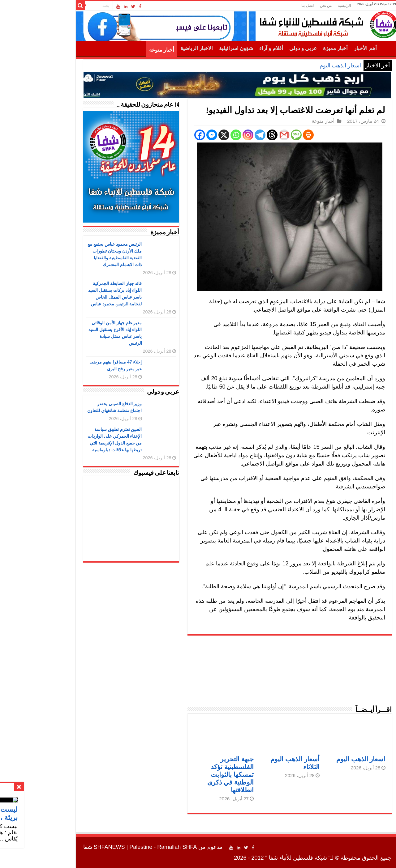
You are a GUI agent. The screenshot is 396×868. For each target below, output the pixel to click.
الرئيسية (305, 6)
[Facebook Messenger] (172, 135)
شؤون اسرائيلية (197, 48)
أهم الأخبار (326, 48)
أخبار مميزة (296, 48)
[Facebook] (160, 135)
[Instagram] (209, 135)
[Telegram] (221, 135)
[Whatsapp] (197, 135)
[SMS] (257, 135)
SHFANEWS (70, 847)
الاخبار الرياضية (157, 48)
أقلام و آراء (232, 48)
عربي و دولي (264, 48)
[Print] (269, 135)
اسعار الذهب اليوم (301, 66)
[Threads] (233, 135)
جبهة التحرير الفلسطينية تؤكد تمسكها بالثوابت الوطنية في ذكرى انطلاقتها (191, 774)
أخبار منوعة (122, 50)
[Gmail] (245, 135)
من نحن (286, 6)
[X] (185, 135)
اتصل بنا (268, 6)
